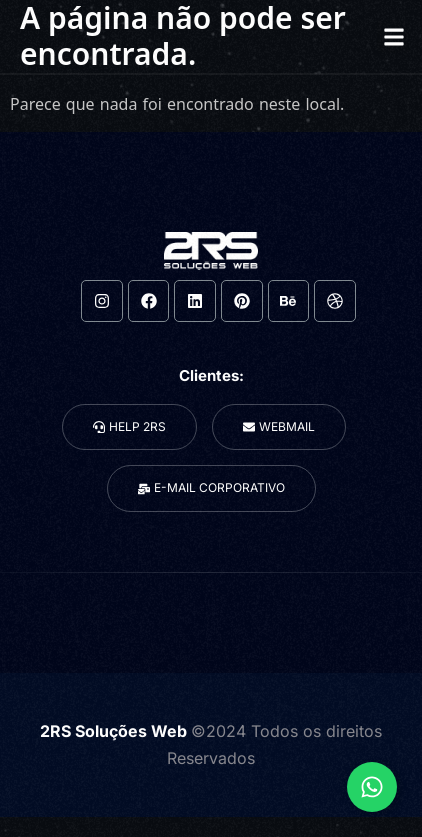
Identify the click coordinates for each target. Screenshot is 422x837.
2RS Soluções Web (115, 731)
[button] (393, 36)
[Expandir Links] (372, 787)
